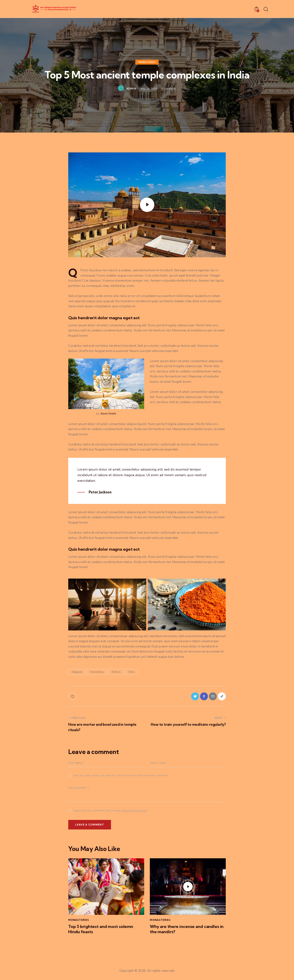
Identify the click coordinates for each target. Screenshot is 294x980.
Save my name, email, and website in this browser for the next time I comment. (121, 776)
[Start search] (266, 10)
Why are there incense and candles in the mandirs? (186, 931)
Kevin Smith (108, 414)
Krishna (116, 672)
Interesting (97, 672)
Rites (132, 672)
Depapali (77, 672)
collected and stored (134, 811)
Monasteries (147, 62)
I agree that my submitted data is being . (111, 811)
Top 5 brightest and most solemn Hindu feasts (102, 931)
